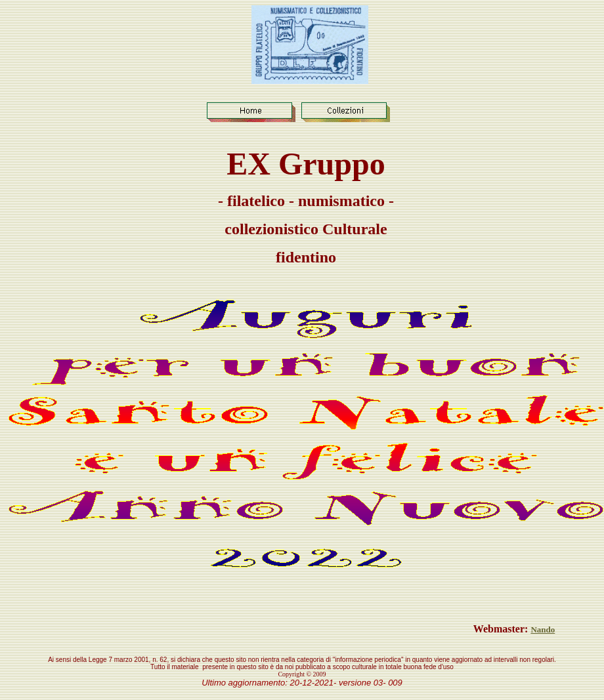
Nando (543, 629)
